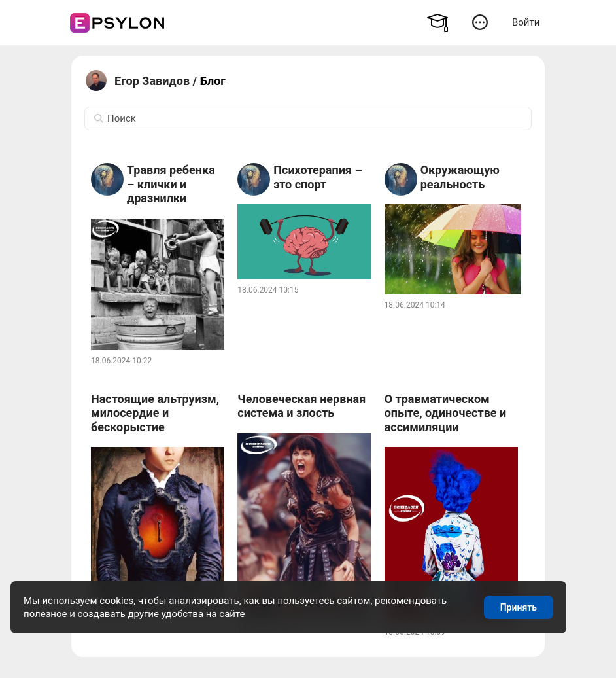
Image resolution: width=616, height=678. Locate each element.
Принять (519, 607)
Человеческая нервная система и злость (301, 406)
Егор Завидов (152, 81)
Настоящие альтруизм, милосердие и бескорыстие (155, 413)
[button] (480, 22)
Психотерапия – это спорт (317, 177)
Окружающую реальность (460, 177)
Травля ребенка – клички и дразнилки (171, 184)
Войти (526, 22)
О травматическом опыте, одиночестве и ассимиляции (446, 413)
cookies (116, 601)
